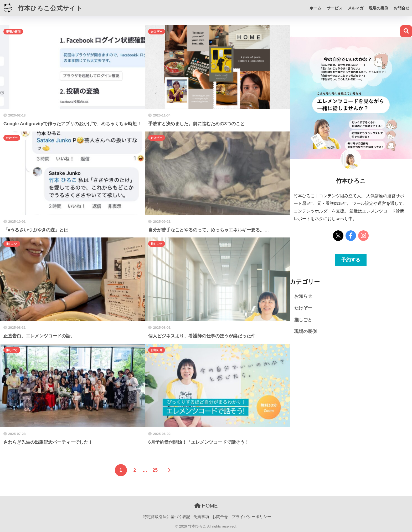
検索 (406, 31)
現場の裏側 (378, 8)
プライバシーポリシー (251, 517)
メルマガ (356, 8)
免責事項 (201, 517)
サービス (334, 8)
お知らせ (157, 350)
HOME (206, 506)
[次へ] (169, 470)
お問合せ (401, 8)
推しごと (12, 244)
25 (155, 470)
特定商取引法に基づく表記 (167, 517)
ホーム (315, 8)
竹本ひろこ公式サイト (42, 8)
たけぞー (157, 32)
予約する (351, 260)
